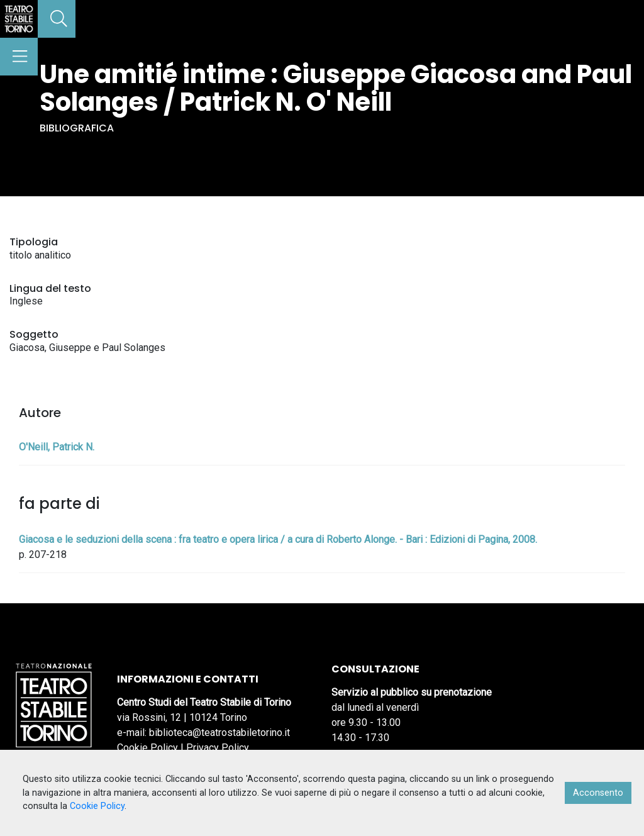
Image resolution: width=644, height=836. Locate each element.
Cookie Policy (147, 748)
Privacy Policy (218, 748)
